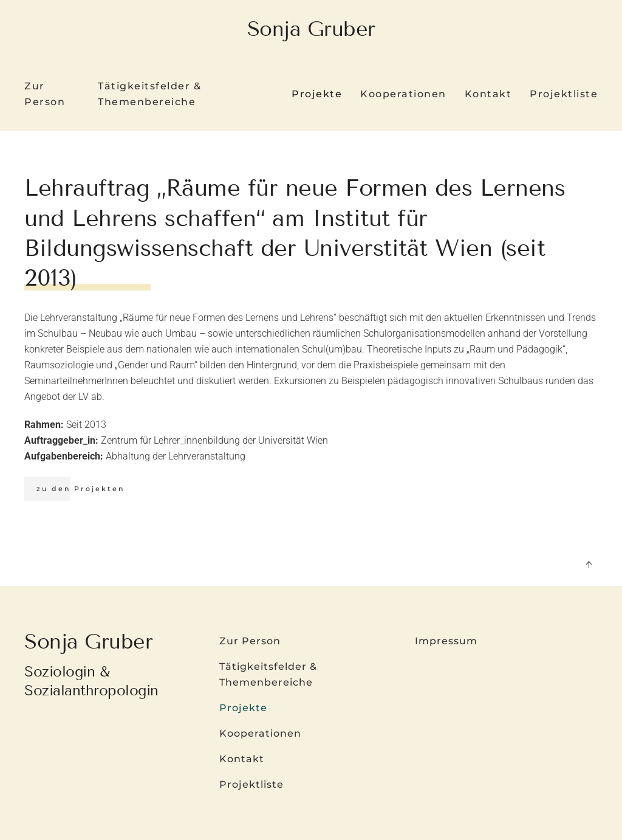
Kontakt (488, 94)
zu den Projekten (80, 489)
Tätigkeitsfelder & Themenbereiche (268, 674)
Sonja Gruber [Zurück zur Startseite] (311, 29)
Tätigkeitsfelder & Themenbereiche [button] (149, 94)
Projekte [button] (317, 94)
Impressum (446, 641)
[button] (589, 565)
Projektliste (564, 94)
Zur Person (45, 94)
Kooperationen (403, 94)
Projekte (243, 708)
